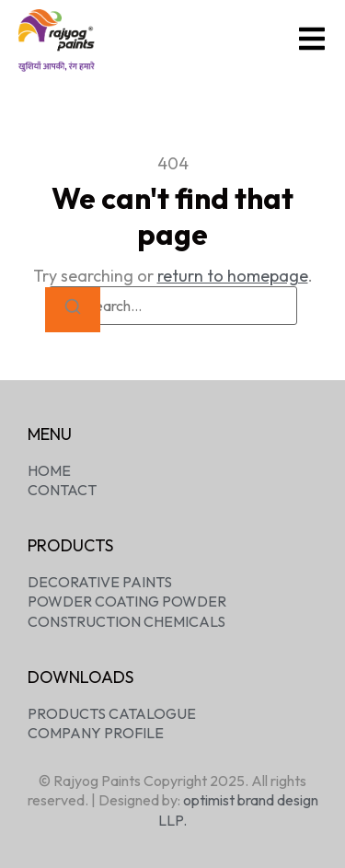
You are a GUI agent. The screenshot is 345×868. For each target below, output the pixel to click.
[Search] (73, 310)
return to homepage (233, 276)
